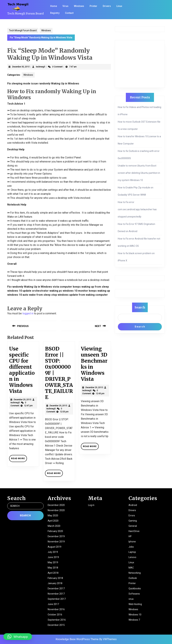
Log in (91, 505)
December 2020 (56, 505)
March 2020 (54, 526)
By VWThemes (108, 639)
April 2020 (53, 521)
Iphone (132, 542)
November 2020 (56, 510)
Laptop (132, 552)
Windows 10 (135, 615)
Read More (19, 459)
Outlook (133, 578)
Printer (93, 6)
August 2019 (54, 547)
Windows (79, 6)
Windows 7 (134, 620)
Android (133, 505)
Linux (119, 6)
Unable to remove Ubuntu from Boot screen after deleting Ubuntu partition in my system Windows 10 (139, 173)
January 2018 (55, 583)
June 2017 (53, 604)
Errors (132, 516)
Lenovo (132, 557)
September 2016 (57, 620)
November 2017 (56, 594)
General (133, 526)
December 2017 (56, 588)
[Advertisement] (140, 64)
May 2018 (53, 568)
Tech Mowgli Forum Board (25, 13)
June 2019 (53, 557)
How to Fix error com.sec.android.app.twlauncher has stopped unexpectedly (137, 209)
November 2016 (56, 609)
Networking (135, 573)
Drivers (107, 6)
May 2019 (53, 562)
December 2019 (56, 536)
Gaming (133, 521)
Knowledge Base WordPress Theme (77, 639)
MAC (131, 568)
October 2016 (55, 615)
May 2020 (53, 516)
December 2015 (56, 625)
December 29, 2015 (22, 400)
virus (131, 599)
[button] (18, 637)
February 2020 (55, 531)
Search (140, 307)
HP (130, 536)
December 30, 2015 (21, 67)
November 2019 (56, 542)
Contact (69, 13)
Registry (55, 13)
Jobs (131, 547)
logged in (28, 313)
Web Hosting (135, 604)
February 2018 (55, 578)
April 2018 (53, 573)
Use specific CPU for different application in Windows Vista (22, 370)
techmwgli (40, 67)
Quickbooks (135, 588)
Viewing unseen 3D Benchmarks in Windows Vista (94, 364)
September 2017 (57, 599)
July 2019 (53, 552)
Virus (65, 6)
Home (54, 6)
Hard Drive (134, 531)
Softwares (134, 594)
